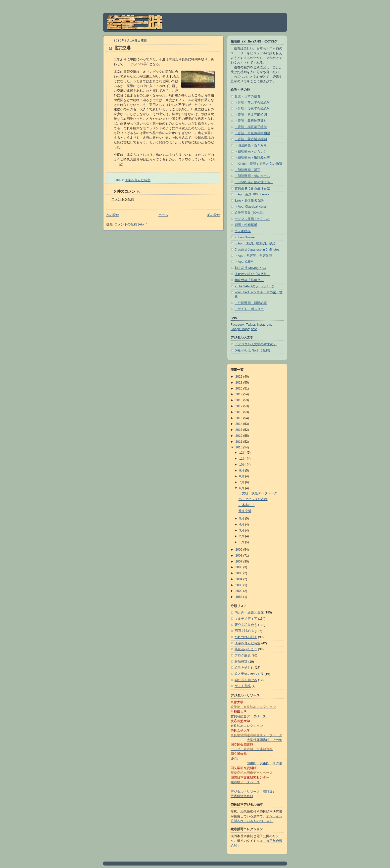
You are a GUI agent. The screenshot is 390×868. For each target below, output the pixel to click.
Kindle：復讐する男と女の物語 (258, 164)
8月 (242, 476)
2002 (240, 591)
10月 (243, 465)
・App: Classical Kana (250, 207)
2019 (240, 394)
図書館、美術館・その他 (265, 763)
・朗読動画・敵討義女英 (252, 158)
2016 (240, 412)
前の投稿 (214, 215)
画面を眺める (244, 631)
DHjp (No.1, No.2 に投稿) (252, 350)
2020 (240, 389)
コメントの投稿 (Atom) (131, 224)
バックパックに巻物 (253, 499)
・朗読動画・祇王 (247, 170)
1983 (240, 597)
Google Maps (240, 329)
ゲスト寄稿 (243, 686)
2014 (240, 424)
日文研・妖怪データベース (258, 493)
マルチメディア (246, 619)
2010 (240, 447)
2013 (240, 430)
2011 (240, 442)
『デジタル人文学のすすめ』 (256, 344)
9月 (242, 471)
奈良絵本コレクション (247, 726)
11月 (243, 459)
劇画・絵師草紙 (246, 225)
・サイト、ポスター (249, 309)
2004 (240, 579)
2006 (240, 567)
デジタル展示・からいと (252, 219)
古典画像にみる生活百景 (252, 188)
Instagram (264, 325)
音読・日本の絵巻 (247, 96)
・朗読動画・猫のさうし (252, 176)
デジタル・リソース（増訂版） (253, 792)
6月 (242, 488)
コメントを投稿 (123, 199)
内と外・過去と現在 (249, 612)
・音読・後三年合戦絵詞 (252, 109)
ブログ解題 (243, 655)
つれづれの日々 (246, 637)
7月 (242, 482)
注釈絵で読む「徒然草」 (252, 274)
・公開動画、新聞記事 (251, 303)
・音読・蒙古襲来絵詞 (251, 139)
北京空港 (122, 48)
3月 (242, 530)
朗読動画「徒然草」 (249, 280)
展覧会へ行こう (246, 649)
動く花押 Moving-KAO (250, 268)
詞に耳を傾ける (246, 680)
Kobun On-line (245, 237)
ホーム (163, 215)
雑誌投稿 (241, 662)
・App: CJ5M (244, 262)
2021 (240, 383)
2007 (240, 562)
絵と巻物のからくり (249, 674)
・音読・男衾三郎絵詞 (251, 115)
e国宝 (235, 759)
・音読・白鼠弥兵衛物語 (252, 133)
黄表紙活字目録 (242, 796)
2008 (240, 556)
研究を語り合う (246, 625)
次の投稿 (113, 215)
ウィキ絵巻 (243, 231)
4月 (242, 524)
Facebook (237, 325)
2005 (240, 573)
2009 (240, 550)
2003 (240, 585)
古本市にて (247, 505)
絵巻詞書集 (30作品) (249, 213)
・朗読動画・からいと (251, 152)
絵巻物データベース (245, 782)
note (254, 329)
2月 (242, 536)
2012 (240, 436)
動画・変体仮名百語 (249, 201)
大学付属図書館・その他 (265, 740)
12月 (243, 453)
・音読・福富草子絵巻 (251, 127)
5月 (242, 519)
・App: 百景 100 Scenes (252, 194)
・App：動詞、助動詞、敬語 (255, 243)
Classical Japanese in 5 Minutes (257, 250)
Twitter (251, 325)
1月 (242, 542)
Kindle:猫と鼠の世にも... (254, 182)
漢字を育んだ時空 (138, 180)
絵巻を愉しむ (244, 668)
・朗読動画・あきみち (251, 145)
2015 (240, 418)
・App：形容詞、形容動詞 (253, 256)
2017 (240, 406)
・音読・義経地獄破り (251, 121)
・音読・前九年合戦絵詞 (252, 103)
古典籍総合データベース (248, 716)
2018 (240, 400)
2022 (240, 377)
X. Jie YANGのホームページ (255, 286)
